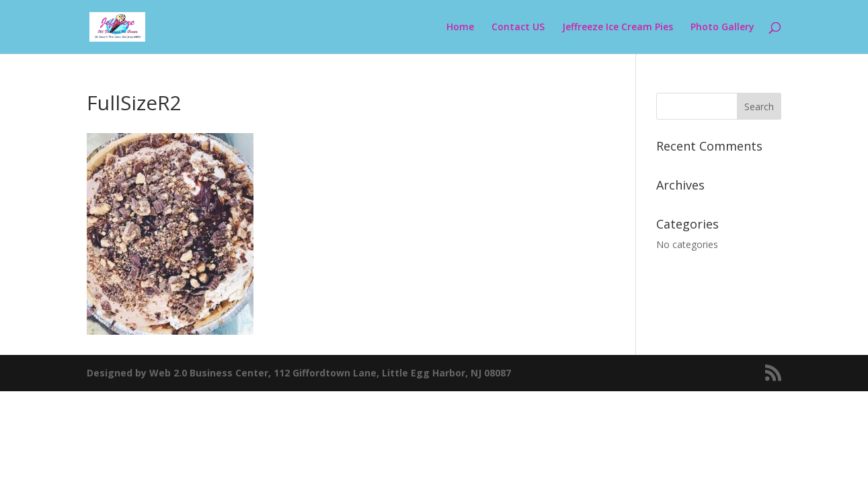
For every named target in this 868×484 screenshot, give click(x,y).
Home (460, 28)
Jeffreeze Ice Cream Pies (618, 28)
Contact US (518, 28)
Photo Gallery (722, 28)
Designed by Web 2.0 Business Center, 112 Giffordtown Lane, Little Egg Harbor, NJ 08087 (299, 373)
